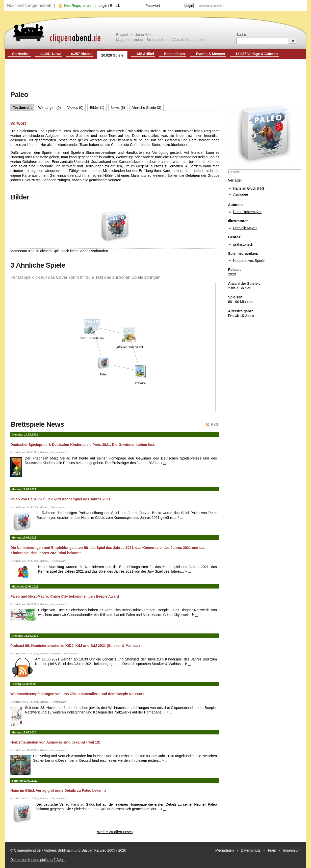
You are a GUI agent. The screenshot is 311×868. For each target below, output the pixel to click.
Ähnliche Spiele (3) (146, 108)
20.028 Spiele (112, 55)
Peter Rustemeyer (248, 212)
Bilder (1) (97, 108)
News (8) (118, 108)
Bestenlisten (174, 54)
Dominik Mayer (245, 228)
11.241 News (51, 54)
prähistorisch (243, 244)
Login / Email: (109, 6)
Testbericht (22, 108)
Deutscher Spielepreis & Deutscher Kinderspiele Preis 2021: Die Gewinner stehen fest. (83, 445)
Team (272, 850)
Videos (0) (75, 108)
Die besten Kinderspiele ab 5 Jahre (38, 860)
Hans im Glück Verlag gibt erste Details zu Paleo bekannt (58, 790)
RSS (214, 424)
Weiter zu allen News (115, 832)
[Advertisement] (155, 75)
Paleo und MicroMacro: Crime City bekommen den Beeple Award (65, 596)
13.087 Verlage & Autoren (257, 54)
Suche (241, 35)
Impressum (292, 850)
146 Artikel (145, 54)
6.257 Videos (82, 54)
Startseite (20, 54)
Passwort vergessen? (211, 6)
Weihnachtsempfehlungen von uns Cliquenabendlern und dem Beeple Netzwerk (77, 694)
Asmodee (241, 194)
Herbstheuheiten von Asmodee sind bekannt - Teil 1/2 (55, 742)
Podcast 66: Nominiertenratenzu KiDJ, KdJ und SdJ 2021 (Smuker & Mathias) (75, 646)
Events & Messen (210, 54)
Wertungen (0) (49, 108)
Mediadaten (225, 850)
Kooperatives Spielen (250, 261)
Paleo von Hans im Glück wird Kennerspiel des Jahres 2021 (60, 499)
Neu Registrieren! (78, 6)
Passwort (153, 6)
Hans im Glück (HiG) (249, 188)
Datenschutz (251, 850)
